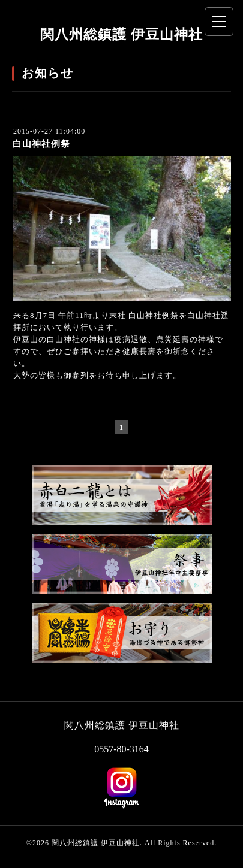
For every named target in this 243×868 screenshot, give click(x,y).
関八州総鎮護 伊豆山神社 (121, 34)
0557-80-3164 (121, 749)
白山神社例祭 (41, 144)
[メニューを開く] (219, 22)
